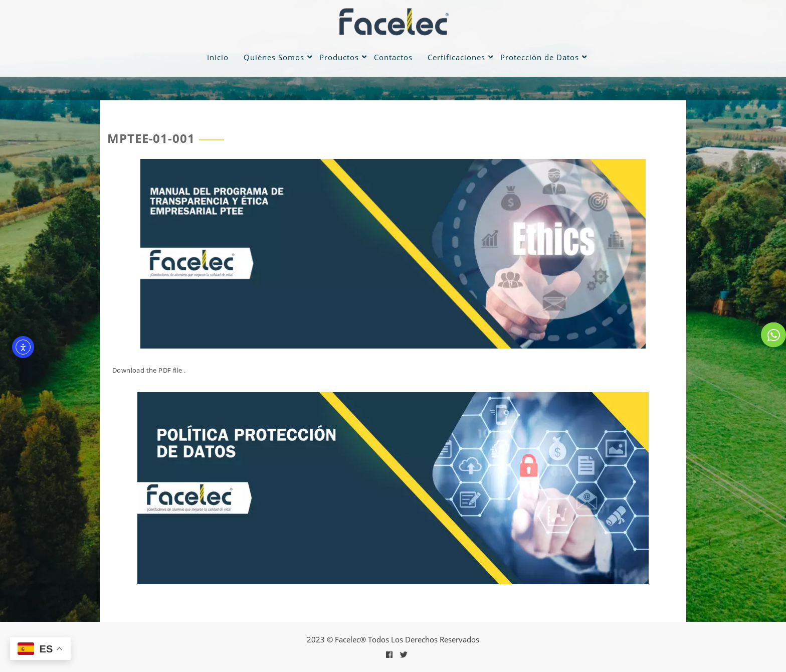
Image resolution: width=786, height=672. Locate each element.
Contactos (393, 57)
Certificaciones (456, 57)
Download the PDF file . (149, 370)
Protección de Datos (540, 57)
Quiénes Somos (274, 57)
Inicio (218, 57)
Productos (339, 57)
